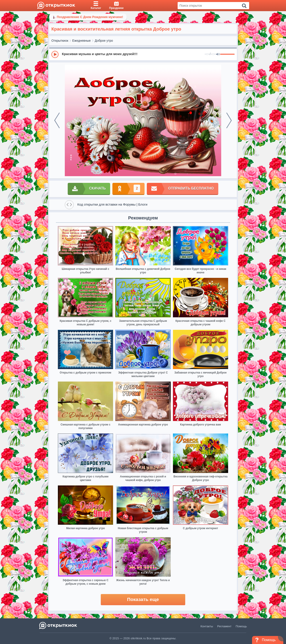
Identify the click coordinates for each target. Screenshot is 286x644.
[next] (229, 120)
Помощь (241, 626)
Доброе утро (104, 41)
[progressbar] (227, 54)
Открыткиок (60, 41)
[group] (143, 54)
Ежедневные (81, 41)
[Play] (55, 54)
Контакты (207, 626)
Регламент (224, 626)
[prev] (57, 120)
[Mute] (218, 54)
